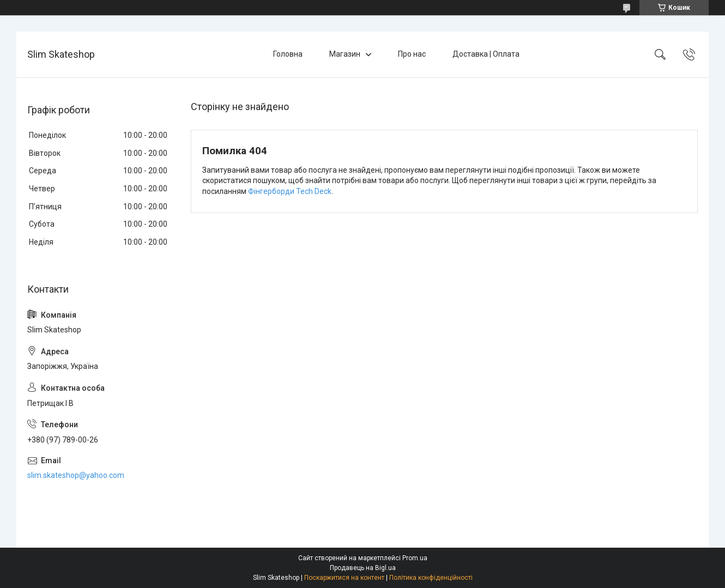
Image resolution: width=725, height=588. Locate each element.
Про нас (412, 54)
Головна (288, 54)
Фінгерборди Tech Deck (290, 191)
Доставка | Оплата (486, 54)
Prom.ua (415, 558)
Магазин (345, 54)
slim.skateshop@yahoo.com (76, 475)
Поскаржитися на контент (344, 578)
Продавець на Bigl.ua (363, 568)
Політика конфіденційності (431, 578)
